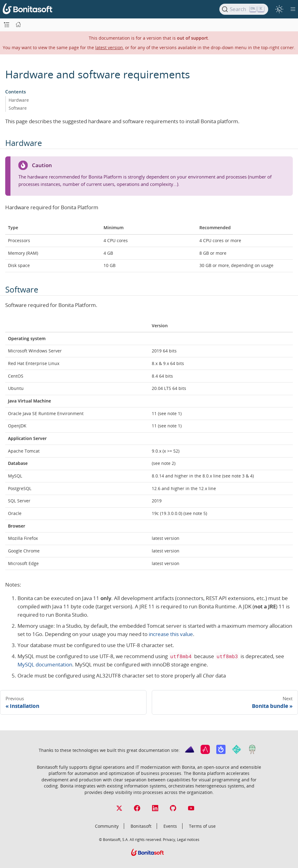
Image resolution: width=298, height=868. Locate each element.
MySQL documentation (45, 664)
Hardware (19, 100)
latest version (109, 47)
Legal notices (188, 839)
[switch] (279, 9)
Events (170, 826)
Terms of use (202, 826)
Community (107, 826)
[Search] (244, 9)
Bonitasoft (141, 826)
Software (18, 108)
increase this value (171, 634)
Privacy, (169, 839)
